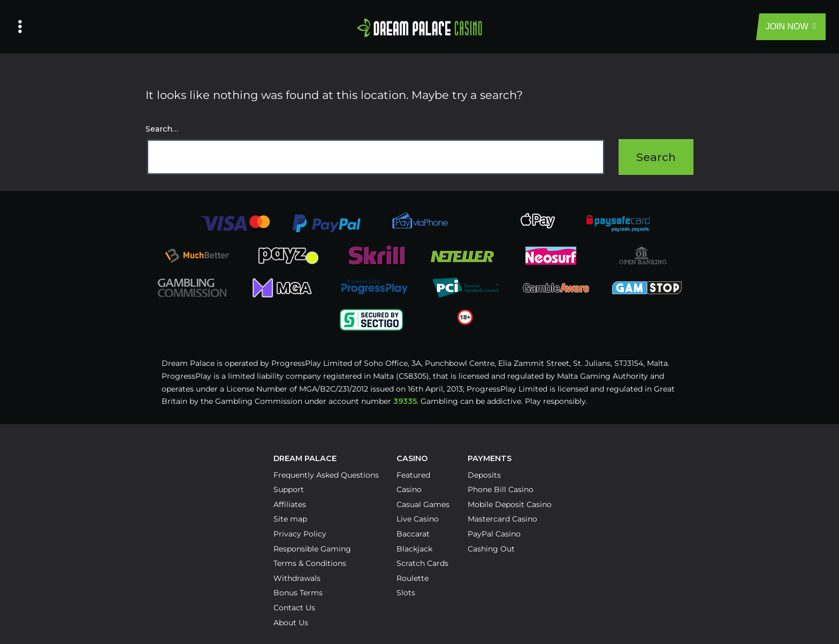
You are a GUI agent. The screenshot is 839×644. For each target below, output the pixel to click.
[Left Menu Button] (20, 27)
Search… (162, 129)
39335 (405, 401)
